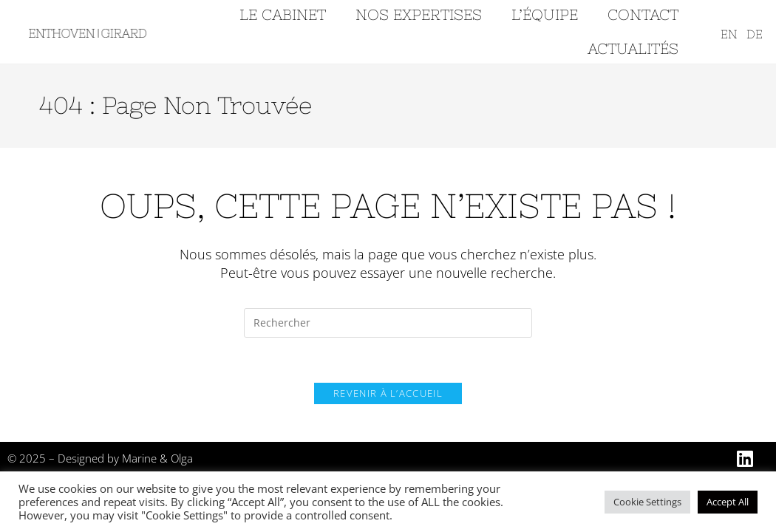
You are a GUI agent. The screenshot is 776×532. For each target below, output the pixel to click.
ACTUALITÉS (633, 48)
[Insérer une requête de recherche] (388, 323)
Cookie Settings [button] (647, 502)
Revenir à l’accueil (388, 393)
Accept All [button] (728, 502)
